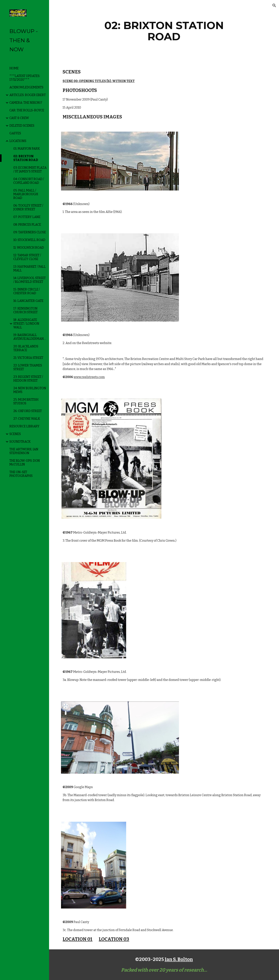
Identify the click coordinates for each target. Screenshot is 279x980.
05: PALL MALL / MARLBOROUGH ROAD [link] (26, 194)
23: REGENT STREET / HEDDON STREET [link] (28, 379)
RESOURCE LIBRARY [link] (24, 426)
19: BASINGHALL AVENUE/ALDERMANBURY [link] (30, 337)
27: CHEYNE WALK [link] (27, 419)
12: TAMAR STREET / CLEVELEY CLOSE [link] (27, 257)
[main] (164, 31)
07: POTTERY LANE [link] (27, 217)
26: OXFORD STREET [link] (28, 411)
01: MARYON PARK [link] (27, 149)
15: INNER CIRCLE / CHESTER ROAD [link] (27, 291)
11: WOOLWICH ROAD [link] (29, 248)
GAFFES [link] (15, 133)
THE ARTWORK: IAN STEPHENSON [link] (24, 451)
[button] (274, 5)
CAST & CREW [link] (19, 118)
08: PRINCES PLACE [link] (27, 225)
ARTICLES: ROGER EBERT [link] (28, 95)
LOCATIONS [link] (18, 141)
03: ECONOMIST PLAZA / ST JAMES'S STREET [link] (30, 169)
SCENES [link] (15, 434)
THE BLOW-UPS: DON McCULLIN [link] (25, 463)
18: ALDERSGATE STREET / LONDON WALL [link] (26, 324)
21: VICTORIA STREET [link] (28, 358)
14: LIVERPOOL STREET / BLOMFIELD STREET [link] (30, 280)
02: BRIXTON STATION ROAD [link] (26, 158)
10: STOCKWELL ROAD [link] (29, 240)
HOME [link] (14, 68)
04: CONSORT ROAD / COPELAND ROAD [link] (29, 181)
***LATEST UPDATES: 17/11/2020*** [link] (25, 78)
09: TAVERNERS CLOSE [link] (30, 232)
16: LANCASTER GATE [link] (28, 301)
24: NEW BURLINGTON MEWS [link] (30, 390)
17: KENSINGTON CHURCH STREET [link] (26, 310)
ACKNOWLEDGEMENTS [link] (26, 87)
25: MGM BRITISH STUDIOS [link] (26, 401)
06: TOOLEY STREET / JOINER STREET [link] (28, 207)
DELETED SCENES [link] (22, 126)
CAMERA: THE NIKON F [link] (26, 103)
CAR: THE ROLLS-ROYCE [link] (27, 110)
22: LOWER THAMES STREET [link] (28, 367)
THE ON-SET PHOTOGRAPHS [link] (21, 474)
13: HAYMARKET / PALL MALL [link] (30, 268)
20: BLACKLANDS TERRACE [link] (26, 348)
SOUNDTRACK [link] (20, 442)
